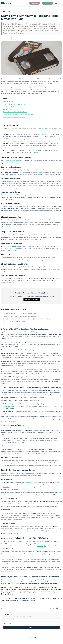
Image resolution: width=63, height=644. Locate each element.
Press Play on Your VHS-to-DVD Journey (14, 117)
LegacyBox (6, 487)
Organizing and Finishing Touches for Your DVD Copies (18, 114)
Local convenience (9, 406)
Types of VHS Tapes (9, 102)
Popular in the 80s (14, 144)
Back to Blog (31, 637)
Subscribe (32, 627)
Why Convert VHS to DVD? (10, 107)
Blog (3, 11)
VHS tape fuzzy (42, 172)
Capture (5, 87)
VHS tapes (41, 129)
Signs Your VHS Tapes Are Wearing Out (14, 104)
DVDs (7, 269)
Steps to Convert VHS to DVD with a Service (15, 112)
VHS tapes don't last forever (12, 161)
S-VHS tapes (48, 452)
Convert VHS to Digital (32, 300)
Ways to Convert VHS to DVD (11, 109)
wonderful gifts (41, 546)
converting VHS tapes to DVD (9, 248)
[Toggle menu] (56, 3)
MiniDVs (35, 150)
